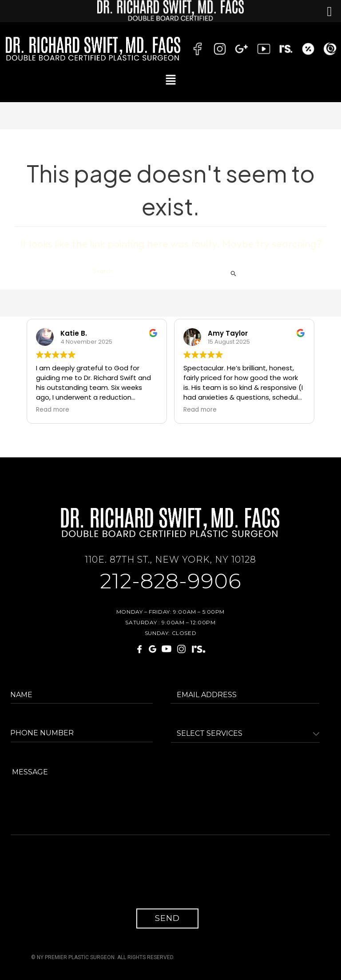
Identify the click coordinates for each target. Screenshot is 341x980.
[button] (170, 80)
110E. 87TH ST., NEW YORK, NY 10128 (170, 559)
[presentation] (80, 878)
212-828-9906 (171, 581)
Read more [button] (53, 410)
